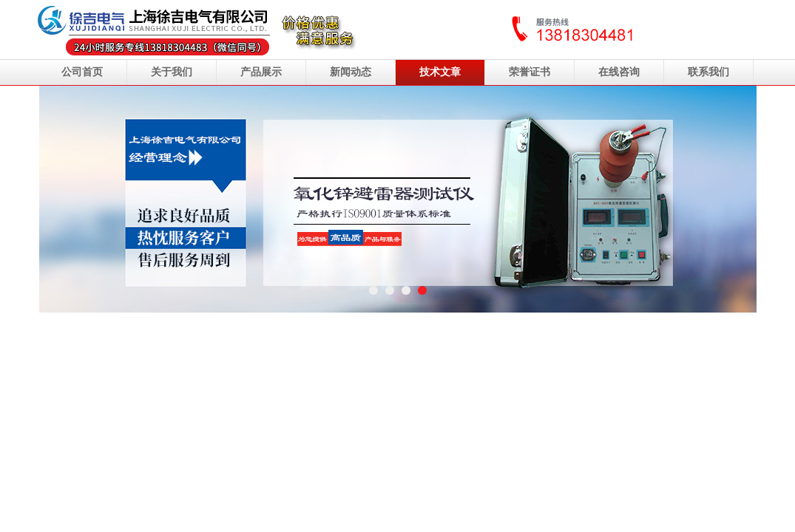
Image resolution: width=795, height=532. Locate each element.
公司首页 (82, 72)
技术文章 (440, 72)
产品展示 (261, 72)
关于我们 (172, 72)
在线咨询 (619, 72)
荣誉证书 (530, 72)
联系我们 (708, 72)
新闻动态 (351, 72)
